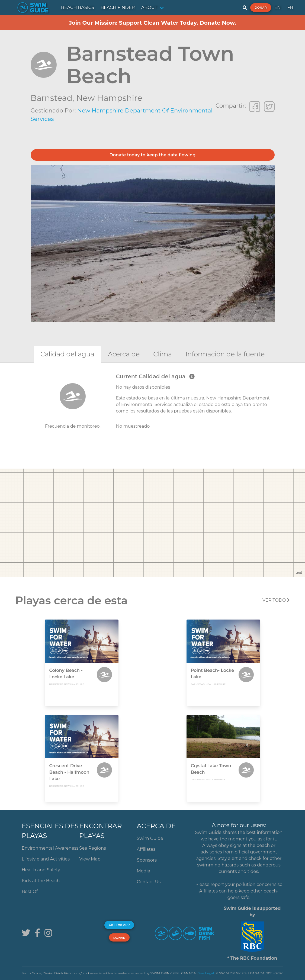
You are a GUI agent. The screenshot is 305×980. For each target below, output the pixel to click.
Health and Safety (41, 870)
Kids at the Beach (41, 881)
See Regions (93, 848)
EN (278, 7)
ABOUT (149, 7)
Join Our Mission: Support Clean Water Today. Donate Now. (152, 23)
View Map (90, 859)
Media (144, 871)
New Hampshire (109, 98)
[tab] (67, 354)
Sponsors (147, 860)
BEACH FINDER (118, 7)
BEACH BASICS (78, 7)
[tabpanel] (152, 407)
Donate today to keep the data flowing (153, 155)
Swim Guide (150, 838)
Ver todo (276, 600)
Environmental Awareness (50, 848)
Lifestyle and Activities (46, 859)
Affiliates (146, 849)
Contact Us (149, 882)
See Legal (206, 973)
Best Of (30, 892)
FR (290, 7)
